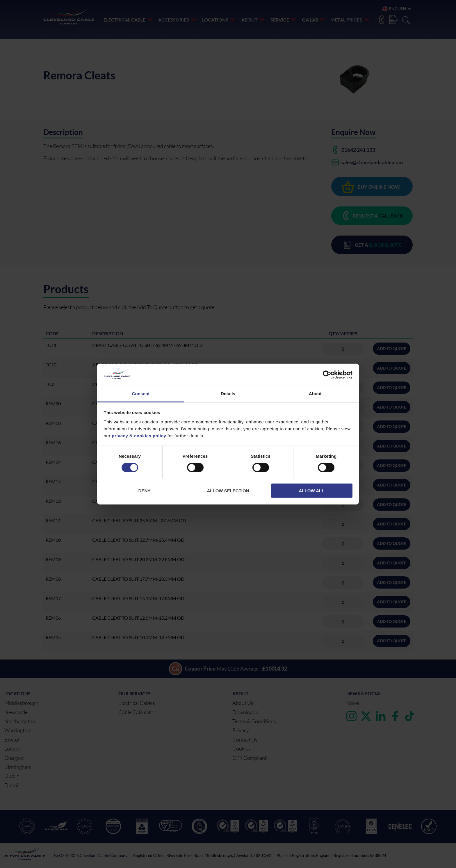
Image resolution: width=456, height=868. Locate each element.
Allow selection (228, 490)
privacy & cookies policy (139, 436)
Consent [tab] (141, 394)
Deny (145, 490)
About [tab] (315, 394)
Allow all (312, 490)
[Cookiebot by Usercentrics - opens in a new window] (327, 375)
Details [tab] (228, 394)
